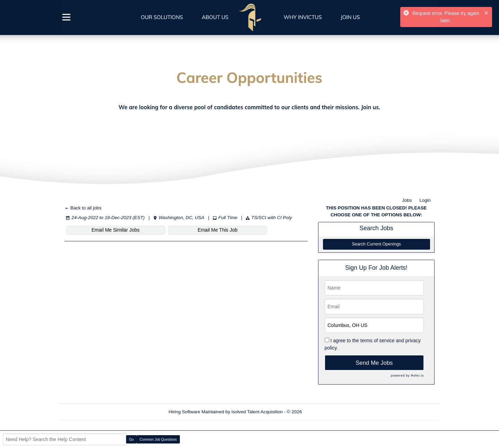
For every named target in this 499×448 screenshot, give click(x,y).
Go (132, 440)
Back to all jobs (83, 208)
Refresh (322, 412)
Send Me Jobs (374, 363)
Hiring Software (185, 412)
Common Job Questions (158, 440)
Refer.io (417, 376)
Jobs (407, 200)
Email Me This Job (190, 230)
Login (425, 200)
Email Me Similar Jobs (106, 230)
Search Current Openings (376, 244)
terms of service (378, 341)
